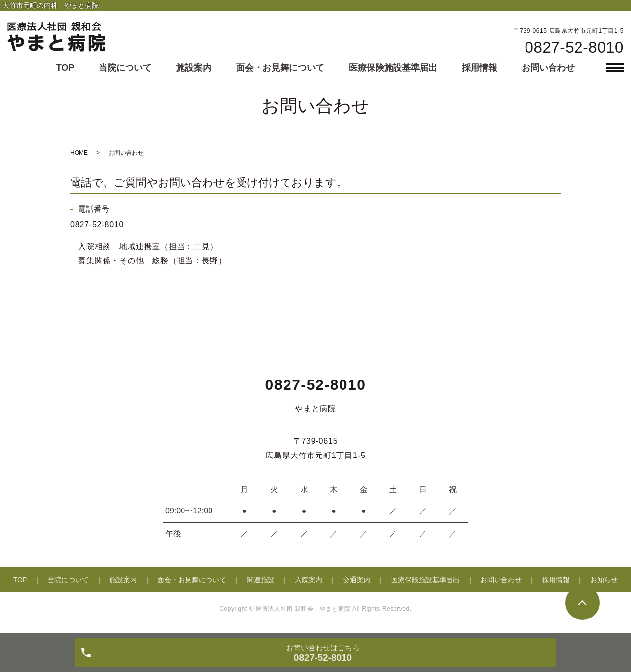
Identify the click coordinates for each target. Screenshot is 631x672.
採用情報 (479, 68)
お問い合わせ (548, 68)
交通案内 (357, 580)
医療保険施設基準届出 (393, 68)
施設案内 (194, 68)
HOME (79, 153)
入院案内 (309, 580)
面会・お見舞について (280, 68)
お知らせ (604, 580)
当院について (125, 68)
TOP (66, 68)
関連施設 (261, 580)
